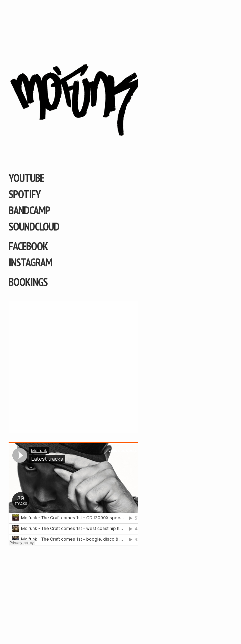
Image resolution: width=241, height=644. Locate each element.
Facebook (28, 246)
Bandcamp (29, 210)
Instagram (30, 262)
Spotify (25, 194)
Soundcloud (34, 226)
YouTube (26, 178)
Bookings (28, 282)
